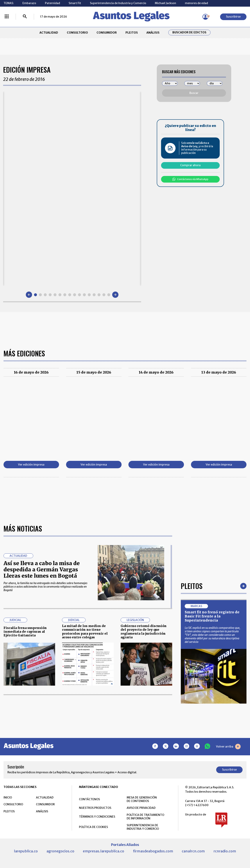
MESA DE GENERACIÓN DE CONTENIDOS (142, 799)
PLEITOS (132, 33)
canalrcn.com (193, 851)
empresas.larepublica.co (103, 851)
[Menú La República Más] (7, 17)
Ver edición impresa (31, 465)
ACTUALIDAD (49, 33)
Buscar (194, 93)
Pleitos (192, 586)
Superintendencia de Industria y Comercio (118, 3)
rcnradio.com (225, 851)
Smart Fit (75, 3)
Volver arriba (228, 747)
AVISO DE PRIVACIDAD (141, 808)
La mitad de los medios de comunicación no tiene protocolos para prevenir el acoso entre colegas (85, 632)
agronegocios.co (60, 851)
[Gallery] (72, 189)
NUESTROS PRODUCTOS (95, 808)
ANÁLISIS (153, 33)
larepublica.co (26, 851)
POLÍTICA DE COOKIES (93, 827)
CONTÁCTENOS (89, 799)
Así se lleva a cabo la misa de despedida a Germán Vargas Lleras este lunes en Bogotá (42, 570)
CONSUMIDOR (107, 33)
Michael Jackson (165, 3)
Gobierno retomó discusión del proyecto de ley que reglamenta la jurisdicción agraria (144, 632)
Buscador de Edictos (189, 33)
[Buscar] (25, 17)
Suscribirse (233, 17)
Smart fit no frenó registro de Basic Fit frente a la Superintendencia (212, 616)
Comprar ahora (190, 165)
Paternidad (52, 3)
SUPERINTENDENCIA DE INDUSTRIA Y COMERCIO (143, 827)
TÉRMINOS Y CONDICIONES (97, 817)
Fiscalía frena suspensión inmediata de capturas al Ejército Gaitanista (25, 632)
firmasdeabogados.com (153, 851)
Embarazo (29, 3)
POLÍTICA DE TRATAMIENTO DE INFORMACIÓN (145, 817)
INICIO (8, 798)
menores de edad (196, 3)
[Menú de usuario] (205, 17)
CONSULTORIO (77, 33)
